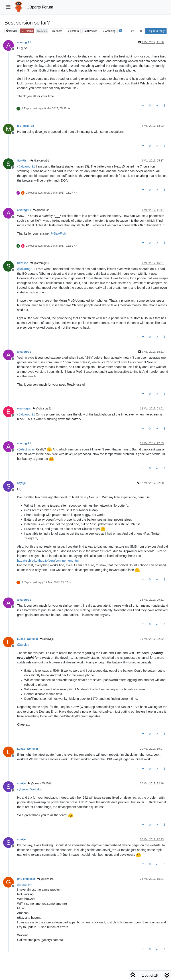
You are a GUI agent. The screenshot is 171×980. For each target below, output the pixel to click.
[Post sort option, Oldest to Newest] (133, 31)
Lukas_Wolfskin (27, 639)
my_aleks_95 (26, 126)
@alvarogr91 (40, 161)
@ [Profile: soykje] (23, 645)
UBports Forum (40, 7)
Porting (27, 31)
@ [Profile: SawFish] (58, 233)
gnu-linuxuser (26, 879)
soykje (21, 483)
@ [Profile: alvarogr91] (26, 166)
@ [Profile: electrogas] (26, 449)
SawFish (23, 161)
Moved (11, 31)
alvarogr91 (24, 42)
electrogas (24, 409)
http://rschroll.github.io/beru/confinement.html (48, 561)
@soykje (47, 639)
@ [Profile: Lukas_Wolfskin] (30, 789)
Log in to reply (156, 31)
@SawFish (41, 210)
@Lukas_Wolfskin (40, 784)
